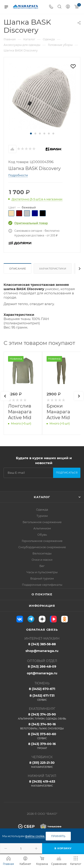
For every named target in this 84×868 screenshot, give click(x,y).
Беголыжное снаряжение (42, 522)
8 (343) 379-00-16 (42, 746)
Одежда (42, 509)
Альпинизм (42, 528)
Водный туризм (42, 578)
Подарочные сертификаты (42, 585)
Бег (42, 566)
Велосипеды (42, 553)
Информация (42, 606)
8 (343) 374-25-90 (42, 716)
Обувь (42, 535)
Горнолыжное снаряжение (42, 541)
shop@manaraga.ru (42, 651)
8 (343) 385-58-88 (42, 644)
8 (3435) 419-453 (42, 783)
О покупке (42, 594)
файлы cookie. (35, 836)
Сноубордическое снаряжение (42, 547)
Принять (58, 836)
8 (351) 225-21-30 (42, 765)
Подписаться (67, 473)
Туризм (42, 516)
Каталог (42, 497)
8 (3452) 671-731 (42, 698)
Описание (17, 269)
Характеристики (53, 269)
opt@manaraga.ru (42, 673)
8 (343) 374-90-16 (42, 726)
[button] (31, 134)
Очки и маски (42, 560)
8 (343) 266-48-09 (42, 666)
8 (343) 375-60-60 (42, 736)
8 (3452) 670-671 (42, 689)
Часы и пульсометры (42, 572)
